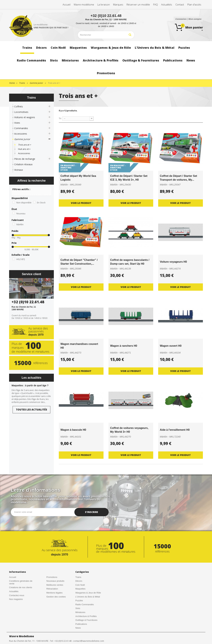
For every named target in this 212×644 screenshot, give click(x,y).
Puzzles (79, 600)
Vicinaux (19, 170)
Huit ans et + (24, 149)
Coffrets (19, 106)
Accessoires (21, 134)
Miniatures (80, 612)
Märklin (20, 224)
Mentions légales (54, 593)
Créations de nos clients (21, 587)
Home (12, 83)
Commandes (21, 128)
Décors (79, 581)
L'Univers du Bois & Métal (88, 597)
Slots (78, 608)
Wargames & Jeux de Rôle (88, 593)
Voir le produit (81, 203)
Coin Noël (80, 585)
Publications (81, 624)
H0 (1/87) (21, 259)
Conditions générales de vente (21, 582)
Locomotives (21, 112)
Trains (78, 577)
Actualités (14, 591)
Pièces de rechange (25, 159)
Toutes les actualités (31, 410)
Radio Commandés (85, 604)
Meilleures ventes (55, 585)
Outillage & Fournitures (86, 620)
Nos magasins (16, 599)
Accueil (13, 577)
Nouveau (21, 213)
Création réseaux (23, 164)
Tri (60, 118)
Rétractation (52, 589)
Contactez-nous (17, 595)
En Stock (41, 203)
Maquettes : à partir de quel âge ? (30, 385)
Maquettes (80, 589)
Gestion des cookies (56, 597)
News (78, 628)
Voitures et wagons (25, 117)
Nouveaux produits (55, 581)
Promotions (52, 577)
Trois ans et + (25, 145)
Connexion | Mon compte (188, 19)
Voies (17, 123)
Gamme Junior (22, 139)
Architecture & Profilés (86, 616)
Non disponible (24, 203)
